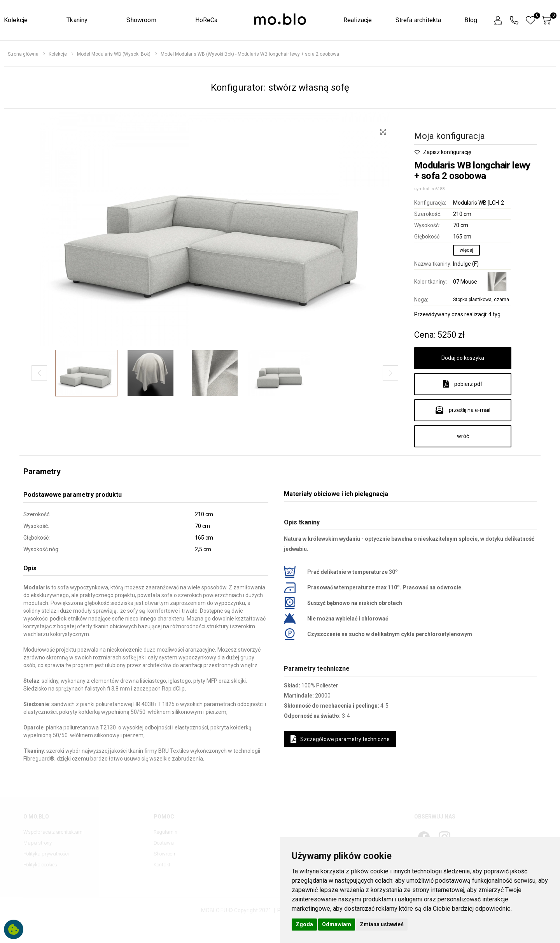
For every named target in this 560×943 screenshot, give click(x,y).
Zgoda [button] (304, 924)
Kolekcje (16, 20)
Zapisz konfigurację (443, 152)
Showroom (141, 20)
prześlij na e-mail (463, 410)
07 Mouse (465, 282)
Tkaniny (77, 20)
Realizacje (358, 20)
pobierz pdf (463, 384)
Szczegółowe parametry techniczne (340, 739)
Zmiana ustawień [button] (382, 924)
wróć (463, 436)
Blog (471, 20)
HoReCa (206, 20)
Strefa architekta (418, 20)
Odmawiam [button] (337, 924)
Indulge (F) (466, 264)
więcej (466, 250)
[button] (498, 20)
